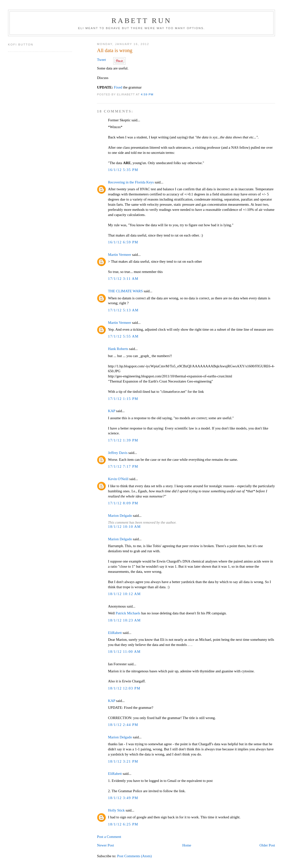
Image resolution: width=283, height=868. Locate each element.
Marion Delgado (120, 516)
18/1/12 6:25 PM (123, 824)
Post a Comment (109, 837)
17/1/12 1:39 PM (123, 440)
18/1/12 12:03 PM (124, 688)
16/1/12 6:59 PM (123, 242)
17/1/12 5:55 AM (123, 336)
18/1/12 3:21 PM (123, 761)
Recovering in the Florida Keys (131, 182)
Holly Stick (116, 810)
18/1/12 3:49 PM (123, 798)
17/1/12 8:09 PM (123, 503)
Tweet (101, 60)
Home (187, 845)
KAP (111, 411)
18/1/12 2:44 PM (123, 725)
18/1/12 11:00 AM (124, 652)
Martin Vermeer (120, 255)
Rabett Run (141, 20)
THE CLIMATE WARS (125, 291)
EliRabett (115, 633)
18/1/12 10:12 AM (124, 594)
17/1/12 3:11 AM (123, 279)
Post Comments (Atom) (134, 856)
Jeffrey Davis (118, 453)
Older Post (267, 845)
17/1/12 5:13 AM (123, 310)
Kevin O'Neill (118, 479)
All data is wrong (115, 50)
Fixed (118, 87)
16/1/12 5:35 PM (123, 170)
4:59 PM (147, 94)
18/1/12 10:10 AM (124, 527)
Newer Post (105, 845)
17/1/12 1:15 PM (123, 399)
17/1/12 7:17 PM (123, 466)
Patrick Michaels (128, 613)
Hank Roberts (118, 349)
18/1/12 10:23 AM (124, 620)
